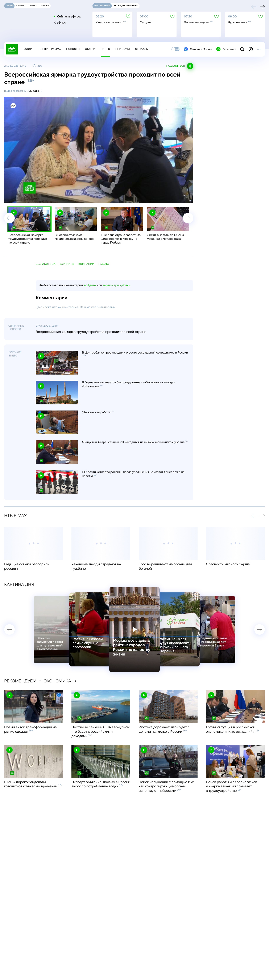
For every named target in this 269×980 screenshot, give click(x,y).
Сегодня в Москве (198, 49)
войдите (90, 285)
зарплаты (67, 264)
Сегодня (35, 91)
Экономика (226, 49)
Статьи (90, 49)
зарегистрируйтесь (117, 285)
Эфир (28, 49)
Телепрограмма (49, 49)
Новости (73, 49)
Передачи (123, 49)
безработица (46, 264)
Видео (105, 49)
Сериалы (142, 49)
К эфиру (60, 23)
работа (104, 264)
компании (86, 264)
